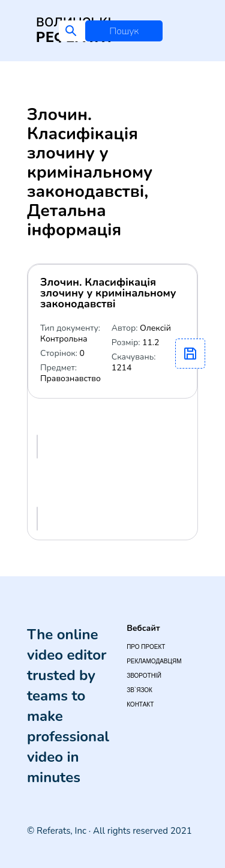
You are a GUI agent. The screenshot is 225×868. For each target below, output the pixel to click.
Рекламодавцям (154, 661)
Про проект (146, 647)
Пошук (124, 31)
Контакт (140, 704)
